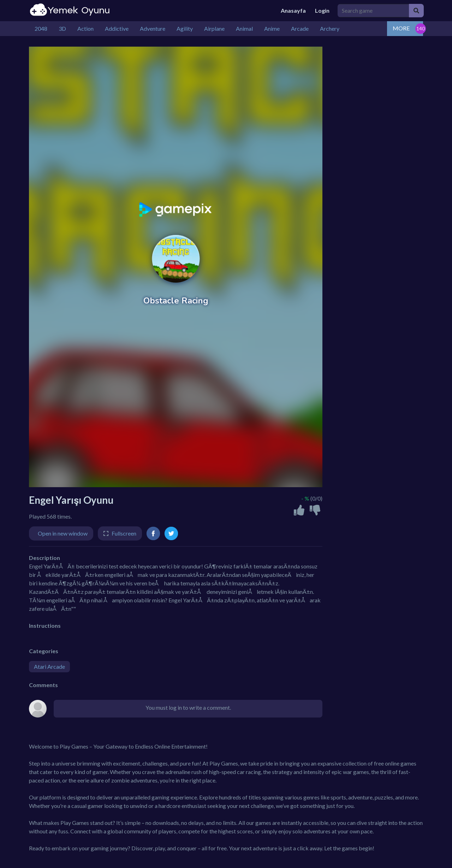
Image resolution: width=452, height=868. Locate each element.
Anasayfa (293, 10)
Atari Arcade (49, 666)
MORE (401, 28)
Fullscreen (124, 533)
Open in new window (63, 533)
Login (322, 10)
